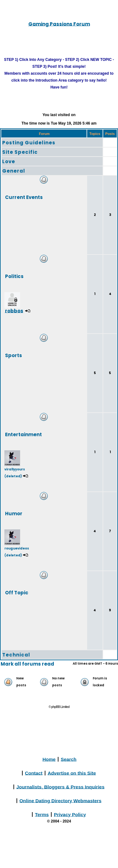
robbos (14, 311)
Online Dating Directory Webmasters (61, 800)
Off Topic (17, 592)
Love (9, 161)
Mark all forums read (27, 664)
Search (69, 759)
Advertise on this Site (72, 773)
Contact (34, 773)
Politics (14, 276)
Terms (42, 814)
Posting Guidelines (29, 143)
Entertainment (23, 434)
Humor (14, 513)
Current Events (24, 197)
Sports (14, 355)
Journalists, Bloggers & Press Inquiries (60, 787)
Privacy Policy (70, 814)
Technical (16, 655)
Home (49, 759)
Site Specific (20, 152)
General (14, 171)
